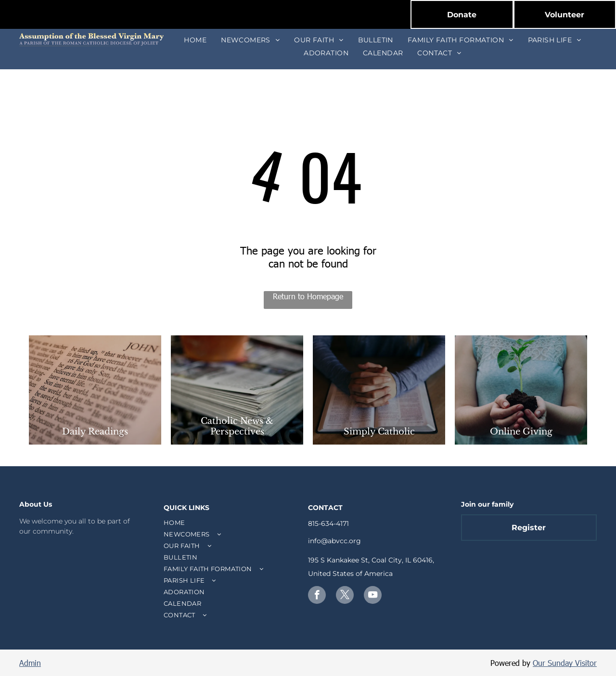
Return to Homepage (308, 296)
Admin (30, 663)
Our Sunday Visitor (565, 663)
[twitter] (345, 596)
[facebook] (317, 596)
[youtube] (373, 596)
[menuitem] (195, 40)
